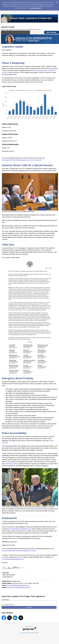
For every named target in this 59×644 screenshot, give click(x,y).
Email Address (5, 600)
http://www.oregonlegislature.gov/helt (19, 587)
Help (37, 633)
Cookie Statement (36, 8)
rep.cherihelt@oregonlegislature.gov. (20, 529)
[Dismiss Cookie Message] (57, 2)
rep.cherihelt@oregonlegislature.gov (13, 559)
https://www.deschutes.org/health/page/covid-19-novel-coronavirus (22, 160)
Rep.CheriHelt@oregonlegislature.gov (18, 585)
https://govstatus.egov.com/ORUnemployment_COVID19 (19, 551)
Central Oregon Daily (11, 464)
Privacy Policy (24, 633)
